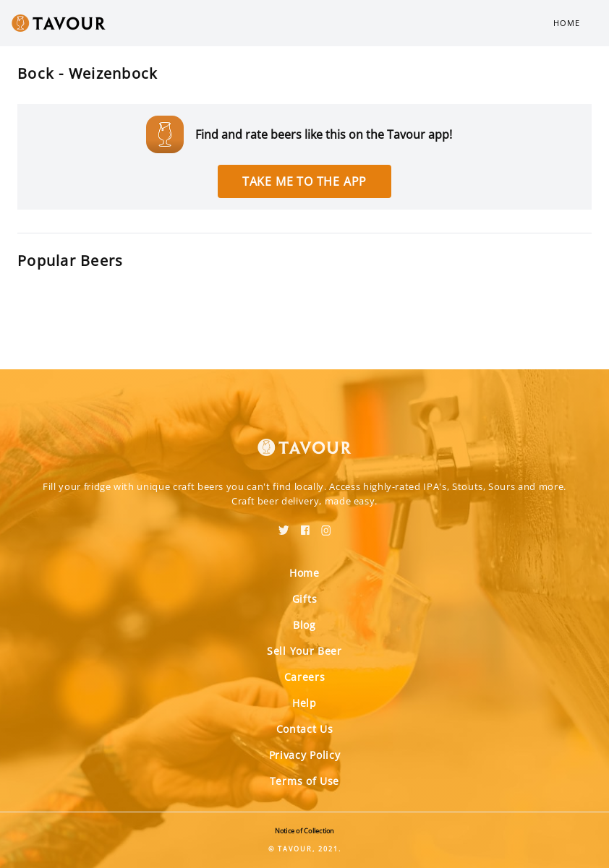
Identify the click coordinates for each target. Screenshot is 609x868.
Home (567, 23)
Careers (305, 677)
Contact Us (305, 729)
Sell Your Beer (304, 651)
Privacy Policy (305, 755)
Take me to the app (304, 181)
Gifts (305, 599)
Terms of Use (304, 781)
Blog (304, 625)
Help (304, 703)
